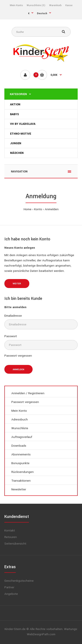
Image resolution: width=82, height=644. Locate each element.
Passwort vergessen (18, 356)
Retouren (11, 537)
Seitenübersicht (15, 544)
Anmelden (52, 209)
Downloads (19, 446)
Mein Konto (16, 5)
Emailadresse (13, 316)
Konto (38, 209)
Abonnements (21, 454)
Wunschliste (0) (36, 5)
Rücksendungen (23, 472)
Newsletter (19, 489)
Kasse (69, 5)
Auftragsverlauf (22, 437)
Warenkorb (55, 5)
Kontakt (10, 530)
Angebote (11, 594)
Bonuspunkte (20, 463)
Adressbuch (20, 419)
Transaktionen (21, 481)
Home (28, 209)
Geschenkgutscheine (19, 581)
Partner (9, 587)
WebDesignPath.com (41, 634)
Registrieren (36, 393)
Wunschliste (20, 428)
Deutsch (42, 13)
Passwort (11, 336)
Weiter (17, 284)
